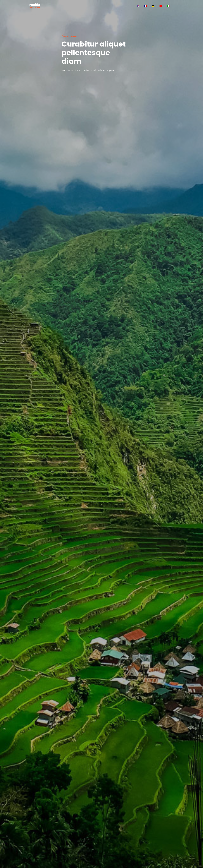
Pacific (35, 6)
